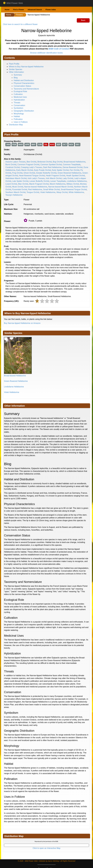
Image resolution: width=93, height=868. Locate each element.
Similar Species (15, 69)
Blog (16, 78)
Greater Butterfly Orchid (46, 173)
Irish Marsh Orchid (54, 178)
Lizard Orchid (11, 184)
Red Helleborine (35, 189)
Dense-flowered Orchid (73, 167)
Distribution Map (16, 125)
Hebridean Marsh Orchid (16, 178)
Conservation (19, 105)
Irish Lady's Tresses (36, 178)
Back (83, 20)
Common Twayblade (72, 165)
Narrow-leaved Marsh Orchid (61, 187)
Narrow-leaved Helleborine (36, 187)
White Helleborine (76, 192)
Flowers (19, 15)
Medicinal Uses (20, 97)
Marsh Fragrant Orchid (39, 184)
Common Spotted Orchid (51, 165)
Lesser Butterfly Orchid (39, 181)
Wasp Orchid (62, 192)
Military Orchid (73, 184)
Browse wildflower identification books (47, 53)
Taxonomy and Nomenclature (26, 89)
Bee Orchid (31, 162)
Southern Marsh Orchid (15, 192)
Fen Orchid (75, 170)
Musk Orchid (18, 187)
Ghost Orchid (29, 173)
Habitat (17, 116)
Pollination (18, 119)
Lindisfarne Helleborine (77, 181)
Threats (17, 103)
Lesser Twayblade (58, 181)
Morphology (19, 114)
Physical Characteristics (24, 83)
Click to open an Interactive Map (47, 848)
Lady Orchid (68, 178)
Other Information (16, 72)
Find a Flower (19, 10)
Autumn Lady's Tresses (15, 162)
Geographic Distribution (24, 111)
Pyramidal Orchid (20, 189)
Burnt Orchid (11, 165)
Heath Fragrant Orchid (55, 176)
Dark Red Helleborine (52, 167)
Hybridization (19, 100)
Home (7, 10)
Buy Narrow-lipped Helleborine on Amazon (22, 323)
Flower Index (51, 10)
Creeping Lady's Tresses (31, 167)
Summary (18, 75)
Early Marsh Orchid (25, 170)
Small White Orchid (51, 189)
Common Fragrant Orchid (28, 165)
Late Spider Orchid (20, 181)
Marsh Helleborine (58, 184)
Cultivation (18, 94)
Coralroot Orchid (13, 167)
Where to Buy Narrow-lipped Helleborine (26, 67)
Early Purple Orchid (42, 170)
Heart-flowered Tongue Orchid (32, 176)
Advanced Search (35, 10)
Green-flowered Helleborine (69, 173)
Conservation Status (22, 86)
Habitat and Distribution (24, 80)
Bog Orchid (58, 162)
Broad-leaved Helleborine (75, 162)
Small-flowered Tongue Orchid (74, 189)
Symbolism (18, 108)
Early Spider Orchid (60, 170)
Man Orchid (23, 184)
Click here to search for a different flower (20, 24)
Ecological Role (20, 91)
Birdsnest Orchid (45, 162)
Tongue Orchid (33, 192)
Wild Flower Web (13, 3)
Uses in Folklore (21, 122)
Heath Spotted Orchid (75, 176)
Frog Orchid (17, 173)
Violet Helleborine (48, 192)
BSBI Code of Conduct (59, 49)
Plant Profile (14, 64)
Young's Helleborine (14, 195)
